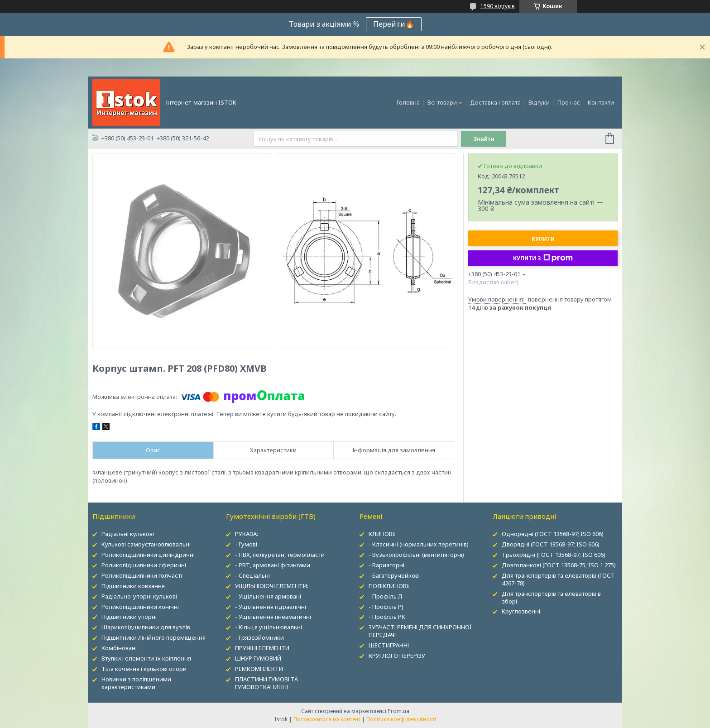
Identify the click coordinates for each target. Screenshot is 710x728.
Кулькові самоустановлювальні (146, 544)
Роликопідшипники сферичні (144, 565)
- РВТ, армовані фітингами (273, 565)
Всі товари (442, 102)
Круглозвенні (521, 611)
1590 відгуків (498, 6)
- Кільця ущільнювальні (269, 627)
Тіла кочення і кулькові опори (144, 669)
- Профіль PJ (386, 607)
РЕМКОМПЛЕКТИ (259, 669)
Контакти (601, 102)
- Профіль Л (385, 596)
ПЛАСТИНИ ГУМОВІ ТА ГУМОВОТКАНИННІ (266, 683)
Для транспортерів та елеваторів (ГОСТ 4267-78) (558, 579)
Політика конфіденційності (401, 719)
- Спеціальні (252, 575)
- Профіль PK (387, 617)
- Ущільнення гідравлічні (271, 607)
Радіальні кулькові (128, 534)
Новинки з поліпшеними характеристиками (136, 683)
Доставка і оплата (495, 102)
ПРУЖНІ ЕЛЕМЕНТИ (262, 648)
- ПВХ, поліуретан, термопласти (280, 555)
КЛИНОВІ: (382, 534)
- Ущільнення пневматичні (273, 617)
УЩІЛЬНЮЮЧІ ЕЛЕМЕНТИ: (272, 586)
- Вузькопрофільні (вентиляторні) (416, 555)
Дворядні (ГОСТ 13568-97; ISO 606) (551, 544)
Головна (408, 102)
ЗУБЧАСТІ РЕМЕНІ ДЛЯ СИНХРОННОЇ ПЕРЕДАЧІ (420, 631)
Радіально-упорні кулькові (139, 596)
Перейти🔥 (394, 24)
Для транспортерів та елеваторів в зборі (551, 597)
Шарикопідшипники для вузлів (146, 627)
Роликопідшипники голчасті (142, 575)
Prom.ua (398, 711)
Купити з (543, 258)
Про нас (569, 102)
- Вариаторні (386, 565)
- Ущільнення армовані (268, 596)
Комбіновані (119, 648)
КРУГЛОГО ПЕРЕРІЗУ (397, 656)
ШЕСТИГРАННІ (389, 645)
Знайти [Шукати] (484, 139)
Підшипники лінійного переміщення (154, 637)
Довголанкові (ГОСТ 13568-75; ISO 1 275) (559, 565)
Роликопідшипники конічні (140, 607)
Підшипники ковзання (133, 586)
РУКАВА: (247, 534)
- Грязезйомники (259, 637)
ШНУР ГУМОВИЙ (258, 658)
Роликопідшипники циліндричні (148, 555)
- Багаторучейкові (394, 575)
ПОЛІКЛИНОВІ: (389, 586)
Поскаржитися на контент (327, 719)
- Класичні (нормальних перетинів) (419, 544)
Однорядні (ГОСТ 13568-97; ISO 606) (553, 534)
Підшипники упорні (129, 617)
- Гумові (246, 544)
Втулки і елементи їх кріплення (146, 658)
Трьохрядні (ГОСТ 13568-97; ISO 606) (554, 555)
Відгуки (539, 102)
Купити (543, 239)
